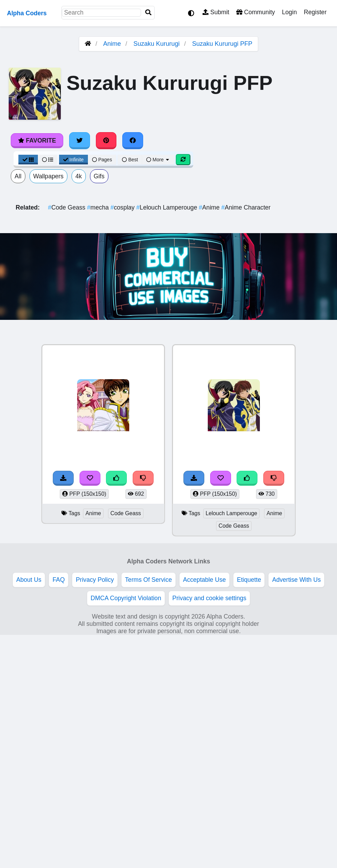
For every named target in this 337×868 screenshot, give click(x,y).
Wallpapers (48, 176)
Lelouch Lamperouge (167, 207)
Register (315, 12)
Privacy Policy (95, 580)
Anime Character (246, 207)
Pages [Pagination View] (102, 160)
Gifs (99, 176)
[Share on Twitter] (80, 141)
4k (79, 176)
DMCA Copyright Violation (126, 598)
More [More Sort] (158, 160)
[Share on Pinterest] (106, 141)
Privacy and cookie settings (209, 598)
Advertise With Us (296, 580)
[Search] (148, 13)
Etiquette (249, 580)
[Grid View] (28, 160)
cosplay (123, 207)
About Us (29, 580)
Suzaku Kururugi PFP (222, 44)
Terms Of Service (149, 580)
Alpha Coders (27, 13)
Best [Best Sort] (130, 160)
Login (289, 12)
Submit (216, 12)
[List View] (48, 160)
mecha (99, 207)
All (18, 176)
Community (256, 12)
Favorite (37, 141)
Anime (112, 44)
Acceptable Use (204, 580)
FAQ (59, 580)
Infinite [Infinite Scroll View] (73, 160)
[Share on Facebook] (133, 141)
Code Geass (67, 207)
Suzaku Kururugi (157, 44)
